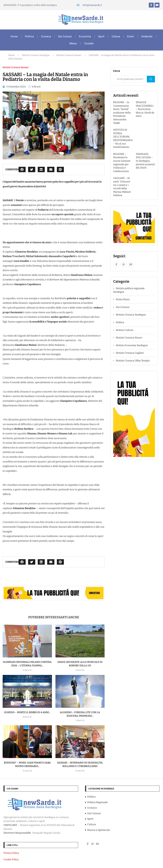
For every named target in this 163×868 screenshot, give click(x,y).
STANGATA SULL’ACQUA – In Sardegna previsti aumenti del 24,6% (145, 161)
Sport (101, 36)
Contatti (89, 43)
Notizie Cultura (125, 330)
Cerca (151, 79)
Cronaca (46, 36)
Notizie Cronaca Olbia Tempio (133, 361)
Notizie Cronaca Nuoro (129, 338)
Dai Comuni (65, 36)
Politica (29, 36)
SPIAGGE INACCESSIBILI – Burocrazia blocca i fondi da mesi (145, 109)
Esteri (131, 36)
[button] (22, 169)
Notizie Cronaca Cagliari (130, 353)
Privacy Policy (11, 853)
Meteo (73, 43)
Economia (85, 36)
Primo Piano (123, 299)
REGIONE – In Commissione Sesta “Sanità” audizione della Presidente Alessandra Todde (122, 113)
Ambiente (147, 36)
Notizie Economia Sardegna (132, 345)
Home (14, 36)
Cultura (116, 36)
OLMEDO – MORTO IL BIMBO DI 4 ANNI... (27, 712)
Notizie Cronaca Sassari (69, 55)
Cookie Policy (11, 859)
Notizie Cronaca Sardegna (36, 55)
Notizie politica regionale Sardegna (129, 290)
